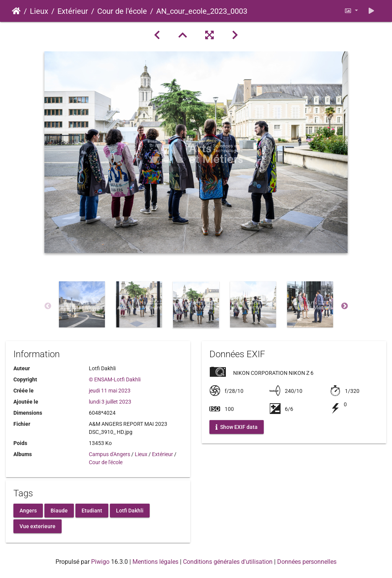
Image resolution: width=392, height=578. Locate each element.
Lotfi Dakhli (130, 510)
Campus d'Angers (109, 454)
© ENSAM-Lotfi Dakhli (115, 379)
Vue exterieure (38, 526)
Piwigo (100, 562)
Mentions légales (155, 562)
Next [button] (345, 306)
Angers (28, 510)
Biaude (59, 510)
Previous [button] (48, 306)
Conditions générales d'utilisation (228, 562)
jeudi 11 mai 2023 (110, 391)
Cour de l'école (122, 11)
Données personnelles (307, 562)
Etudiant (92, 510)
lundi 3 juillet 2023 (110, 402)
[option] (82, 304)
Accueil (16, 11)
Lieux (39, 11)
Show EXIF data (237, 427)
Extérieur (73, 11)
